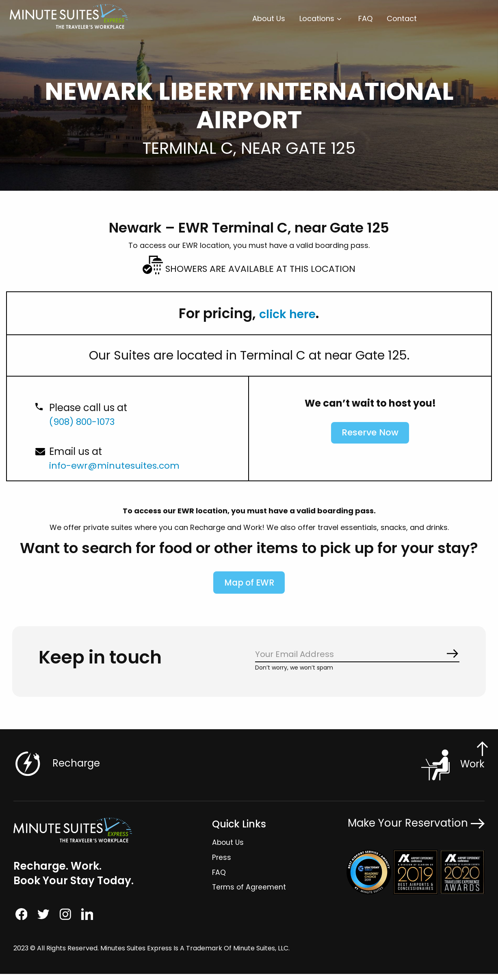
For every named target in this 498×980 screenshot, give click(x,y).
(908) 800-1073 (86, 421)
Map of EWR (249, 586)
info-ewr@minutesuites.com (119, 465)
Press (221, 862)
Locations (317, 18)
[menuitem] (269, 19)
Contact (402, 18)
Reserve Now (370, 434)
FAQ (365, 18)
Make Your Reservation (416, 828)
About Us (269, 18)
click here (288, 313)
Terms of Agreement (249, 892)
